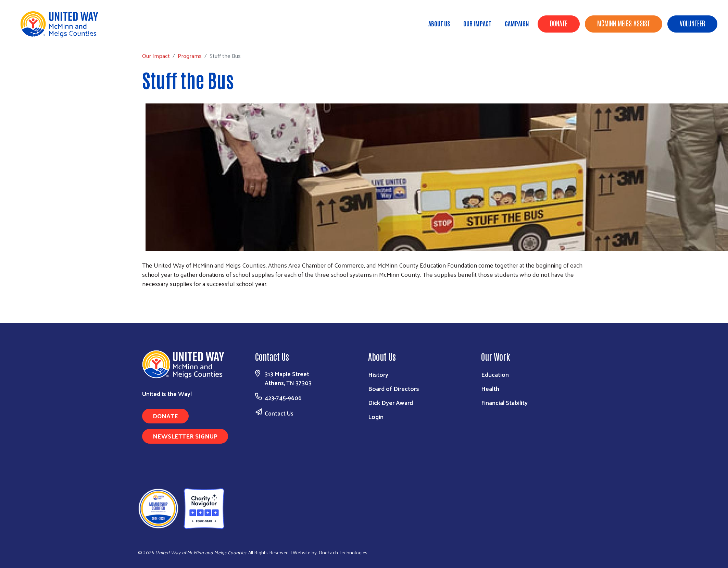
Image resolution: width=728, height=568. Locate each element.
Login (376, 416)
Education (495, 374)
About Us (439, 23)
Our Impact (477, 23)
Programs (80, 35)
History (378, 374)
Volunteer (692, 23)
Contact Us (279, 413)
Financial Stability (504, 402)
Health (490, 388)
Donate (559, 23)
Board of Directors (394, 388)
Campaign (517, 23)
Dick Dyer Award (391, 402)
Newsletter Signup (185, 436)
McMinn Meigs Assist (624, 23)
